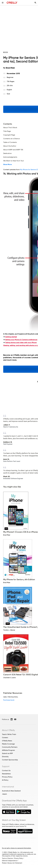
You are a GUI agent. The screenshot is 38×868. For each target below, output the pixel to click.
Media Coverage (8, 744)
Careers (5, 738)
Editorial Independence (10, 861)
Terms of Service (7, 858)
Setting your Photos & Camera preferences (21, 340)
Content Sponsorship (10, 760)
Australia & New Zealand (11, 791)
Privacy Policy (7, 777)
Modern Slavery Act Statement (12, 863)
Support (6, 766)
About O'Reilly (8, 730)
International (8, 787)
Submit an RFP (7, 753)
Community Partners (10, 747)
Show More (7, 164)
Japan (4, 794)
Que (8, 94)
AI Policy (5, 780)
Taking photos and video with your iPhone (21, 342)
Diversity (5, 757)
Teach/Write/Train (9, 734)
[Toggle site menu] (3, 3)
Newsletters (6, 774)
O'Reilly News (7, 741)
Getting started (11, 337)
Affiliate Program (8, 750)
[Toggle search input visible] (35, 3)
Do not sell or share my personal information (16, 848)
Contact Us (6, 771)
